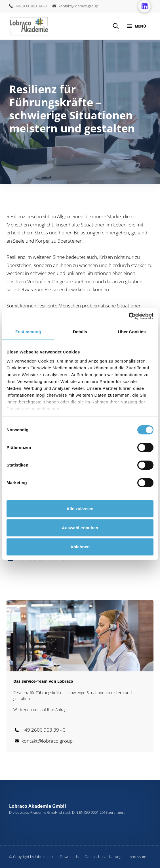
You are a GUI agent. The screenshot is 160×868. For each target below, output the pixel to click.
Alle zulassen (80, 509)
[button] (116, 26)
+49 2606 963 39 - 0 (28, 6)
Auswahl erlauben (80, 528)
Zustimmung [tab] (28, 332)
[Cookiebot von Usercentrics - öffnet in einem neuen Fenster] (129, 316)
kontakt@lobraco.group (75, 6)
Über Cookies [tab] (132, 332)
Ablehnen (80, 547)
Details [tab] (80, 332)
